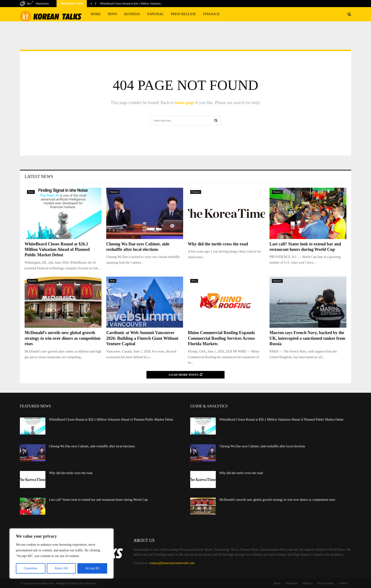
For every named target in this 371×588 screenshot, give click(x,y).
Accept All (92, 568)
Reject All (61, 568)
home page (184, 103)
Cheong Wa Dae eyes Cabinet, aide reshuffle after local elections (92, 446)
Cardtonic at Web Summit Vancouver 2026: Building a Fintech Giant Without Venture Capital (142, 338)
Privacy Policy (326, 583)
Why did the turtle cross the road (218, 244)
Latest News (39, 177)
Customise (30, 568)
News (112, 14)
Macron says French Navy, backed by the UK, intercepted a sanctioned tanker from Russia (307, 338)
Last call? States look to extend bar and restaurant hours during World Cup (98, 500)
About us (308, 583)
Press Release (183, 14)
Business (132, 14)
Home (96, 14)
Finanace (211, 14)
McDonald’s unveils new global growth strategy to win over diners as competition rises (63, 338)
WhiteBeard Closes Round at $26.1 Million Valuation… (132, 4)
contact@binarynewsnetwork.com (172, 563)
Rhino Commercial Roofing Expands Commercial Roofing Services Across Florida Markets (221, 338)
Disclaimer (292, 583)
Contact (343, 583)
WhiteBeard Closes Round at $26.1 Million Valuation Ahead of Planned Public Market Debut (57, 250)
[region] (62, 554)
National (155, 14)
